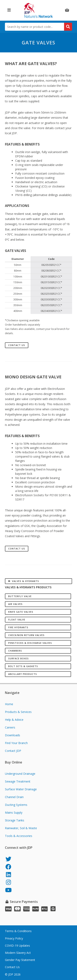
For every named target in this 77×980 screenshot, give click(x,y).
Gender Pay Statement (20, 960)
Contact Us (17, 345)
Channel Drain (14, 797)
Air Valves (15, 604)
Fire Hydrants (18, 627)
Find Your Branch (16, 743)
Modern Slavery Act (18, 953)
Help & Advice (14, 720)
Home (9, 704)
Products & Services (18, 712)
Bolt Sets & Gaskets (23, 666)
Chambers (15, 651)
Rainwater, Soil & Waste (21, 828)
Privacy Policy (14, 938)
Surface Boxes (18, 658)
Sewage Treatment (18, 781)
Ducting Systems (16, 805)
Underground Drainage (20, 774)
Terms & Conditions (18, 931)
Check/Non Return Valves (26, 635)
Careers (10, 727)
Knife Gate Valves (21, 612)
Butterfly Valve (20, 596)
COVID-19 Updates (17, 946)
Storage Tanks (15, 820)
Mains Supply (14, 813)
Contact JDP (13, 751)
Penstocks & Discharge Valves (30, 643)
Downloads (13, 735)
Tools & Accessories (19, 836)
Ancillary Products (23, 674)
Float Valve (17, 620)
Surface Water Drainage (21, 789)
